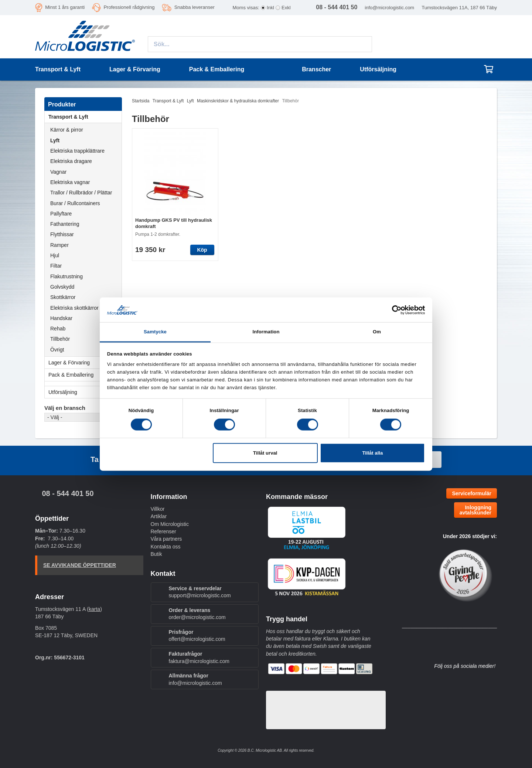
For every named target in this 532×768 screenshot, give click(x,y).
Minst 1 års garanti (65, 7)
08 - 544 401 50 (68, 493)
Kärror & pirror (67, 130)
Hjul (55, 255)
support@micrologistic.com (200, 595)
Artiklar (159, 516)
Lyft (55, 140)
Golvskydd (62, 287)
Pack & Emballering (85, 375)
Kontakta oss (166, 547)
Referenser (163, 531)
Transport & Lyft (85, 117)
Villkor (158, 509)
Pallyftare (61, 214)
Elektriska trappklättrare (77, 151)
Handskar (61, 318)
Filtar (56, 266)
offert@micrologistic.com (197, 639)
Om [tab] (377, 332)
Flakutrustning (66, 276)
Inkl (270, 8)
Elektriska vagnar (70, 182)
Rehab (58, 329)
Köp (202, 250)
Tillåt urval (265, 453)
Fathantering (65, 224)
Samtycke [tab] (155, 332)
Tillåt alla (372, 453)
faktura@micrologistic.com (199, 661)
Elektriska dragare (71, 161)
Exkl (286, 8)
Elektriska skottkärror (74, 308)
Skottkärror (63, 297)
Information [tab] (266, 332)
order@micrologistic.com (197, 617)
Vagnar (58, 172)
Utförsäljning (378, 69)
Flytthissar (62, 234)
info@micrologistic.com (389, 8)
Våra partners (166, 539)
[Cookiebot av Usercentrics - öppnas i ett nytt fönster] (393, 310)
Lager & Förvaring (85, 363)
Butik (156, 554)
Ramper (59, 245)
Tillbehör (60, 339)
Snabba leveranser (195, 7)
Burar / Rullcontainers (75, 203)
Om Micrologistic (170, 524)
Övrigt (57, 350)
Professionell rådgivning (129, 7)
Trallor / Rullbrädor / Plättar (81, 193)
